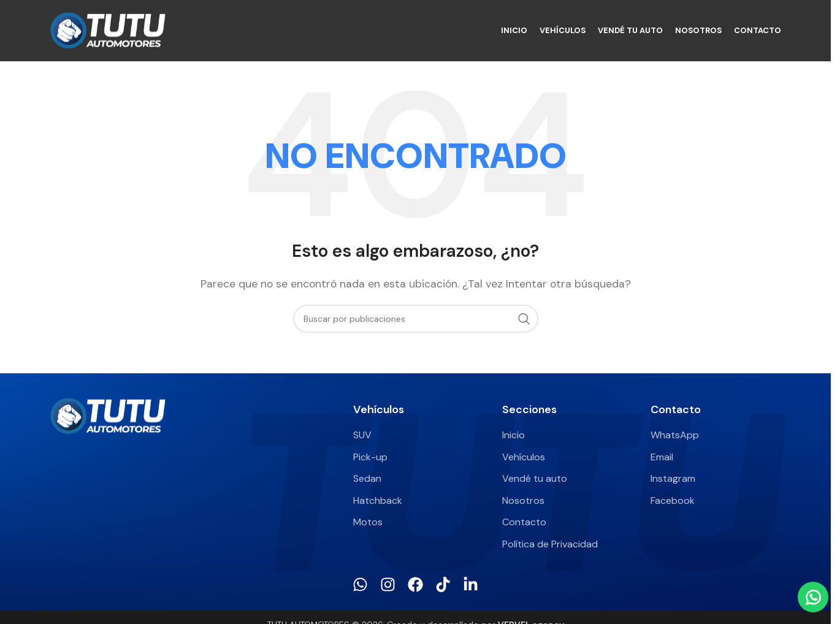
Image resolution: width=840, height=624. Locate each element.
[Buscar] (416, 319)
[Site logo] (108, 30)
